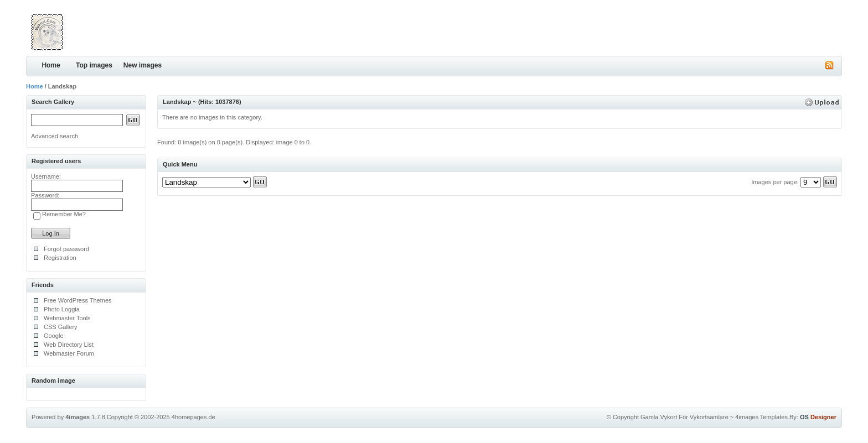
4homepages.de (193, 417)
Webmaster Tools (67, 318)
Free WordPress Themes (77, 300)
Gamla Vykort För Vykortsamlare (684, 417)
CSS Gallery (61, 327)
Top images (94, 65)
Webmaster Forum (69, 353)
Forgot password (66, 249)
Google (53, 336)
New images (143, 65)
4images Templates (761, 417)
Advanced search (55, 136)
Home (51, 65)
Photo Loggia (62, 309)
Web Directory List (69, 345)
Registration (60, 258)
